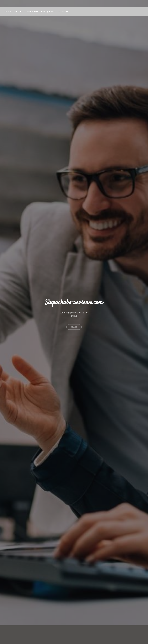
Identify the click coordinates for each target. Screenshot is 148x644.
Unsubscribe (32, 11)
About (8, 11)
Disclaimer (63, 11)
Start (74, 321)
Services (18, 11)
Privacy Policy (48, 11)
